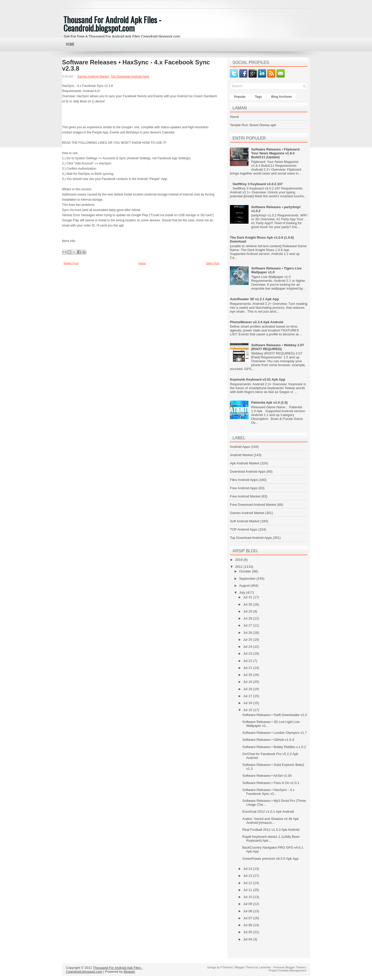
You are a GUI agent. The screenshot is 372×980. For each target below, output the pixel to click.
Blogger (130, 972)
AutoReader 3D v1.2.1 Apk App (254, 299)
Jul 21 (248, 668)
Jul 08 (248, 911)
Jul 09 (248, 904)
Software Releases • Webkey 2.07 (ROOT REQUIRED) (277, 347)
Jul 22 (248, 661)
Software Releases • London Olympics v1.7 (275, 733)
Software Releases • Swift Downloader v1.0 (275, 715)
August (245, 586)
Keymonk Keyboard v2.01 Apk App (258, 379)
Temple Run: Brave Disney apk (253, 125)
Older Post (213, 263)
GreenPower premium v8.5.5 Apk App (270, 859)
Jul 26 (248, 633)
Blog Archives (282, 97)
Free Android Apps (244, 488)
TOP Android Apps (244, 529)
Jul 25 (248, 640)
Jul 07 (248, 918)
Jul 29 (248, 611)
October (246, 571)
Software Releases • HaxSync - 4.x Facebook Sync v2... (268, 792)
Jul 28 (248, 618)
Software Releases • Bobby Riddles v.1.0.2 (274, 747)
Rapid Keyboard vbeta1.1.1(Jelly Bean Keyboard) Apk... (271, 839)
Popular (240, 97)
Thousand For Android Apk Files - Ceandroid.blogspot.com (112, 24)
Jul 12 (248, 883)
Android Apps (240, 447)
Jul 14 (248, 869)
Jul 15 (248, 710)
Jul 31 (248, 597)
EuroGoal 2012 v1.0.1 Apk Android (268, 812)
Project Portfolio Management (287, 970)
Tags (258, 97)
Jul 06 (248, 925)
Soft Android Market (245, 521)
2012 (239, 567)
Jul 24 (248, 647)
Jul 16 (248, 703)
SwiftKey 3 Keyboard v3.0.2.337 (258, 184)
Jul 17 (248, 696)
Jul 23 (248, 654)
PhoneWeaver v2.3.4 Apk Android (257, 322)
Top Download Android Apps (130, 77)
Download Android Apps (248, 472)
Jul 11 (248, 890)
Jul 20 (248, 675)
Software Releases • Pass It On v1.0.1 (271, 783)
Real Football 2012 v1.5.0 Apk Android (271, 830)
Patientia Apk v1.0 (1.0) (269, 402)
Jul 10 (248, 897)
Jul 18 (248, 689)
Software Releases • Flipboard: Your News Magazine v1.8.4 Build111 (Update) (276, 153)
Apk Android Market (245, 463)
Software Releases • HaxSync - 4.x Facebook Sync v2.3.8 (136, 65)
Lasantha (265, 967)
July (243, 593)
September (248, 579)
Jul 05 (248, 932)
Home (70, 44)
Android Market (241, 455)
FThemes (227, 967)
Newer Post (71, 263)
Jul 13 (248, 876)
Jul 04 (248, 939)
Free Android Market (245, 496)
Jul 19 (248, 682)
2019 (239, 560)
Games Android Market (93, 77)
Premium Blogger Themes (290, 967)
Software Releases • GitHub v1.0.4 (268, 740)
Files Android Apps (244, 480)
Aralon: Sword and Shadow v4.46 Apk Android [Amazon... (270, 821)
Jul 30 (248, 604)
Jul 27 (248, 625)
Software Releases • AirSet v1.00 (267, 776)
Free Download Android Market (253, 505)
